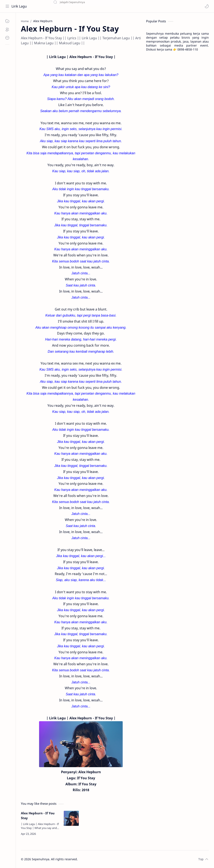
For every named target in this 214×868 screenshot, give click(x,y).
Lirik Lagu (19, 6)
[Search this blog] (87, 6)
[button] (207, 6)
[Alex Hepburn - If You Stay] (71, 818)
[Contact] (7, 38)
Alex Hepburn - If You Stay (38, 815)
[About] (7, 29)
